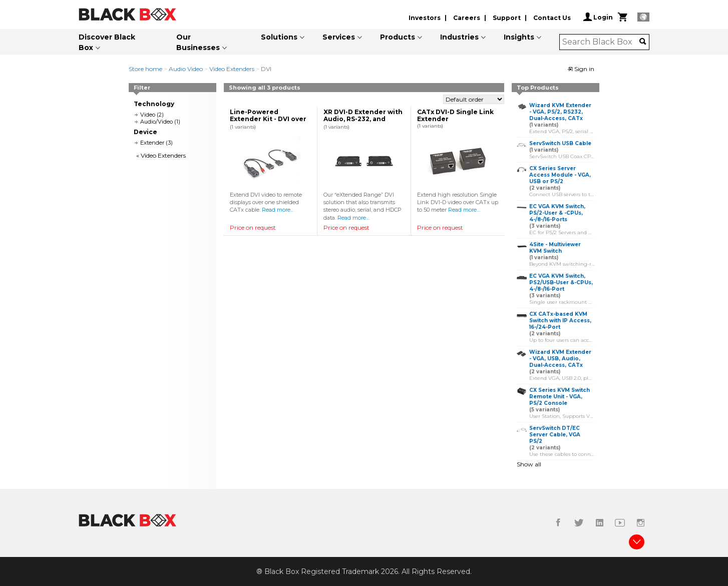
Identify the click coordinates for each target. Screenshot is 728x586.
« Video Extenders (161, 155)
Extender (152, 143)
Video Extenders (232, 69)
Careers (467, 18)
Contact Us (552, 18)
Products (398, 37)
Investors (425, 18)
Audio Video (186, 69)
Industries (459, 37)
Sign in (581, 69)
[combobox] (601, 42)
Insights (519, 37)
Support (507, 18)
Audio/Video (156, 122)
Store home (145, 69)
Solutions (279, 37)
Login (598, 17)
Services (339, 37)
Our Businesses (198, 42)
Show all (529, 464)
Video (148, 115)
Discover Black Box (107, 42)
